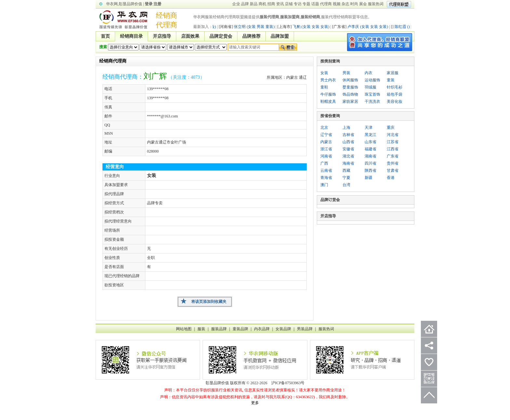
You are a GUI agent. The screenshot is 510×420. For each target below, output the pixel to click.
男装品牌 (305, 329)
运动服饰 (372, 80)
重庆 (391, 128)
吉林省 (348, 135)
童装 (391, 80)
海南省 (348, 163)
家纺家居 (350, 102)
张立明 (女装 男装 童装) (248, 27)
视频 (337, 4)
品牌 (245, 4)
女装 (324, 73)
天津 (369, 128)
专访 (298, 4)
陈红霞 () (402, 27)
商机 (262, 4)
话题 (315, 4)
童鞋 (324, 87)
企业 (236, 4)
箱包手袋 (395, 94)
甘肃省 (393, 170)
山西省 (348, 142)
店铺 (289, 4)
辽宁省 (326, 135)
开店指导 (162, 36)
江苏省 (393, 142)
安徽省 (348, 149)
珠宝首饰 (372, 94)
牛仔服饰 (328, 94)
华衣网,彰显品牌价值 (124, 4)
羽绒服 (370, 87)
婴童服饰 (350, 87)
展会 (363, 4)
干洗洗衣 (372, 102)
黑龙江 (370, 135)
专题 (306, 4)
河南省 (326, 156)
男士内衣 (328, 80)
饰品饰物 (350, 94)
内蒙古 (326, 142)
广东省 (393, 156)
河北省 (393, 135)
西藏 (346, 170)
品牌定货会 (221, 36)
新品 (254, 4)
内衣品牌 (262, 329)
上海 (346, 128)
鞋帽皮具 (328, 102)
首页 (105, 36)
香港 (391, 178)
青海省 (326, 178)
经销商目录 (131, 36)
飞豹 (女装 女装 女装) (305, 27)
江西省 (393, 149)
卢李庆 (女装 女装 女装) (362, 27)
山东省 (370, 142)
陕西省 (370, 170)
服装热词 (376, 4)
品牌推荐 (251, 36)
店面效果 (190, 36)
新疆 (369, 178)
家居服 (393, 73)
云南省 (326, 170)
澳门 (324, 185)
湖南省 (370, 156)
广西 (324, 163)
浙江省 (326, 149)
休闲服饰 (350, 80)
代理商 (326, 4)
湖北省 (348, 156)
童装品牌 (240, 329)
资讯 (280, 4)
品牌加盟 (280, 36)
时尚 (354, 4)
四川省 (370, 163)
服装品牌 (219, 329)
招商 (271, 4)
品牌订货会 (330, 200)
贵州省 (393, 163)
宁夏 (346, 178)
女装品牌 (283, 329)
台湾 (346, 185)
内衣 (369, 73)
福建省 (370, 149)
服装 (201, 329)
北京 (324, 128)
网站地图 (184, 329)
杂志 (345, 4)
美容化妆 (395, 102)
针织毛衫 (395, 87)
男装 (346, 73)
